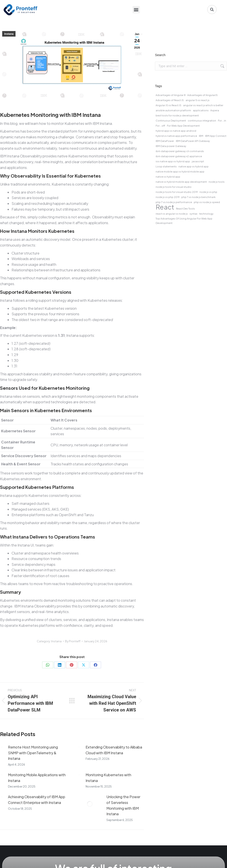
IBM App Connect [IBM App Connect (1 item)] (216, 136)
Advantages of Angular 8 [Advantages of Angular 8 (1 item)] (171, 95)
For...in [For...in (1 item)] (222, 121)
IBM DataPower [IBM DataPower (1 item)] (165, 141)
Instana (9, 34)
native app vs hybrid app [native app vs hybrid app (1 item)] (194, 166)
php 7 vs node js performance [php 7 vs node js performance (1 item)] (174, 202)
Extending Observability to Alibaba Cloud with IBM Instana (114, 750)
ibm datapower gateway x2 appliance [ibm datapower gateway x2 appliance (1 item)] (179, 156)
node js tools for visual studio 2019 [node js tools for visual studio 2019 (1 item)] (177, 192)
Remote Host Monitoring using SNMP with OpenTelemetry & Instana (33, 753)
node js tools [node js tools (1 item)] (217, 182)
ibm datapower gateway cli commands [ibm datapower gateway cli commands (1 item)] (180, 151)
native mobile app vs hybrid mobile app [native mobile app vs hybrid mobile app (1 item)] (180, 171)
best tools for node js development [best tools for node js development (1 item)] (177, 115)
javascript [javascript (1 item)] (198, 161)
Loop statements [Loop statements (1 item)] (166, 166)
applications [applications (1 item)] (201, 110)
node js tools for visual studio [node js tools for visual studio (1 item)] (174, 187)
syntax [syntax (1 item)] (193, 214)
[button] (136, 10)
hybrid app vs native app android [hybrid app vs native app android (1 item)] (176, 131)
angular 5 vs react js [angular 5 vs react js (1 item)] (198, 100)
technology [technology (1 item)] (206, 214)
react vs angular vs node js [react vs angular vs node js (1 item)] (172, 214)
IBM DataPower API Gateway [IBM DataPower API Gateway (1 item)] (193, 141)
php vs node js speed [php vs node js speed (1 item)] (207, 202)
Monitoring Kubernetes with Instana (108, 778)
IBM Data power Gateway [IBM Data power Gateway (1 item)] (171, 146)
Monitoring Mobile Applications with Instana (37, 778)
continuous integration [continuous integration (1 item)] (202, 121)
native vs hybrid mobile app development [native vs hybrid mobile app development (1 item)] (181, 182)
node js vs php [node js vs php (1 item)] (208, 192)
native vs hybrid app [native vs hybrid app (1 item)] (168, 177)
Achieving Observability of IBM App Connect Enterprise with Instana (37, 800)
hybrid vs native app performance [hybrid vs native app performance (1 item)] (176, 136)
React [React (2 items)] (165, 207)
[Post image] (2, 747)
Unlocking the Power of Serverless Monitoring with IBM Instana (123, 805)
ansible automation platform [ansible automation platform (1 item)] (173, 110)
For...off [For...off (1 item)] (160, 126)
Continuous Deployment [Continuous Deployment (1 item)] (171, 121)
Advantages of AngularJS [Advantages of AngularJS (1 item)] (203, 95)
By (73, 641)
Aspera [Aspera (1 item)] (215, 110)
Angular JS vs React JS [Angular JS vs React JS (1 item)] (168, 105)
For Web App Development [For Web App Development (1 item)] (183, 126)
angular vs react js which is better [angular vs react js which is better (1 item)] (203, 105)
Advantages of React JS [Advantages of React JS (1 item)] (170, 100)
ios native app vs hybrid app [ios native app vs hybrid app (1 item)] (173, 161)
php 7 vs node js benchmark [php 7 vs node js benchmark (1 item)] (198, 197)
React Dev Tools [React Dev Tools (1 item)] (185, 209)
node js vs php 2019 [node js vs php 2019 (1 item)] (168, 197)
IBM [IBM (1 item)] (201, 136)
